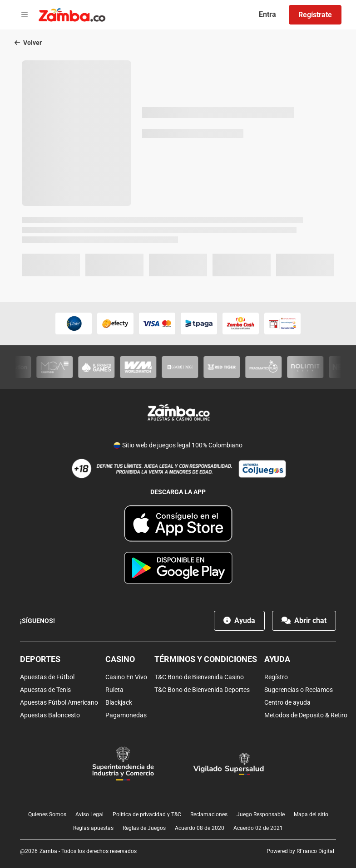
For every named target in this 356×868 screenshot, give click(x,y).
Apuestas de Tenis (45, 690)
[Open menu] (25, 15)
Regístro (276, 677)
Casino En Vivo (126, 677)
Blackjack (119, 702)
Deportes (40, 659)
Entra (267, 14)
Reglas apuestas (93, 828)
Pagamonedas (126, 715)
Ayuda (239, 620)
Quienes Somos (47, 814)
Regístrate (315, 15)
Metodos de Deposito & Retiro (306, 715)
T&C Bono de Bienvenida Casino (199, 677)
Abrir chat (304, 620)
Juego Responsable (261, 814)
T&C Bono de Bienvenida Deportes (202, 690)
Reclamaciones (209, 814)
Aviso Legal (89, 814)
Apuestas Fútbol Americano (59, 702)
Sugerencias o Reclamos (299, 690)
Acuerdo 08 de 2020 (200, 828)
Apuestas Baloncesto (50, 715)
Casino (120, 659)
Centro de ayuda (287, 702)
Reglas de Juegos (144, 828)
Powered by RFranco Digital (300, 851)
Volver (28, 43)
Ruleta (114, 690)
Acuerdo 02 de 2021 (258, 828)
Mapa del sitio (311, 814)
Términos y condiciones (206, 659)
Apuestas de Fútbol (47, 677)
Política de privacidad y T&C (147, 814)
